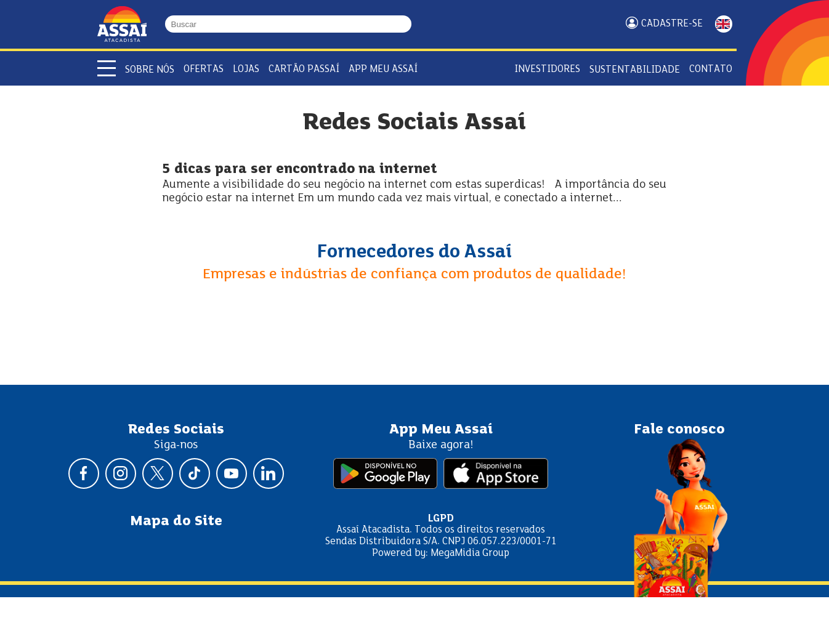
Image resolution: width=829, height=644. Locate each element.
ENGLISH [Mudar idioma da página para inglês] (724, 24)
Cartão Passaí (304, 69)
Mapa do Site (176, 521)
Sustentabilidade (635, 70)
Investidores (547, 69)
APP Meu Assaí (383, 69)
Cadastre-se (672, 24)
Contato (711, 69)
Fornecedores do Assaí (414, 252)
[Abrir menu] (107, 68)
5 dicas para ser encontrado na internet (300, 170)
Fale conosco (679, 430)
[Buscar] (406, 24)
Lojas (246, 69)
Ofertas (204, 69)
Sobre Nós (150, 70)
